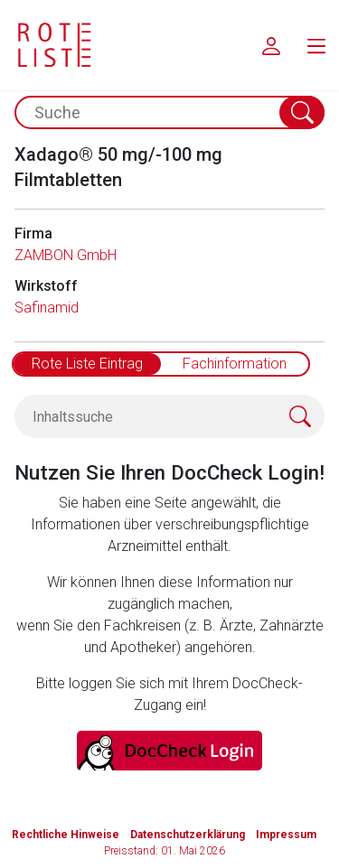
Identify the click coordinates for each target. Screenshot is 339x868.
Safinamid (47, 308)
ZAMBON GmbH (66, 255)
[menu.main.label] (316, 45)
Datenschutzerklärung (188, 835)
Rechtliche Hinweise (66, 835)
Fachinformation (235, 364)
